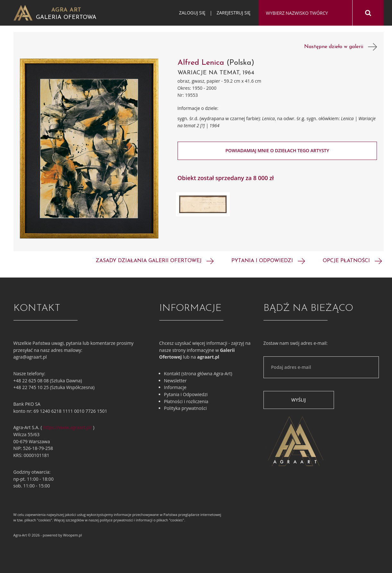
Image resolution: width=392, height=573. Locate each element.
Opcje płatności (352, 261)
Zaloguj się (192, 13)
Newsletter (175, 381)
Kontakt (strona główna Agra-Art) (198, 374)
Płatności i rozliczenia (186, 401)
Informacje (175, 387)
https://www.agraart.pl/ (68, 427)
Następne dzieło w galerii (341, 47)
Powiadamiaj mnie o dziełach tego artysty (277, 150)
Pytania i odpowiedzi (268, 261)
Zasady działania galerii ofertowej (155, 261)
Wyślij (299, 400)
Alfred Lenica (201, 63)
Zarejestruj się (234, 13)
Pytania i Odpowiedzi (186, 394)
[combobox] (306, 13)
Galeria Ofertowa (66, 17)
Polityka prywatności (186, 408)
